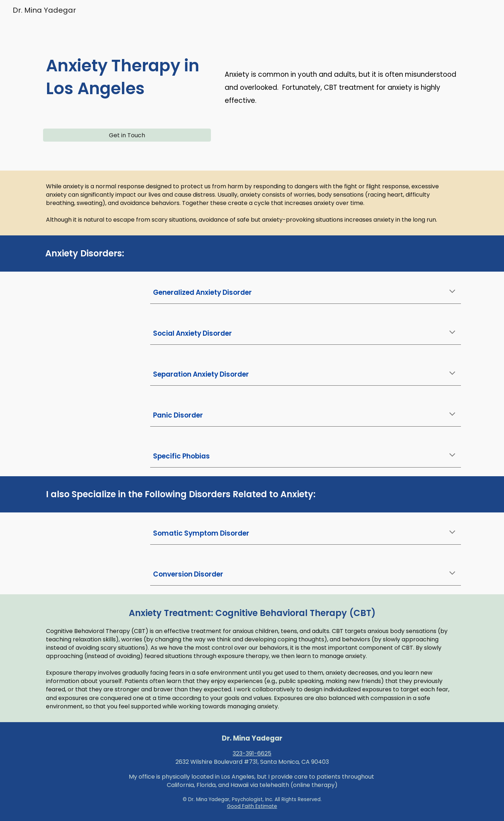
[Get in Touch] (127, 135)
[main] (127, 80)
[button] (452, 292)
